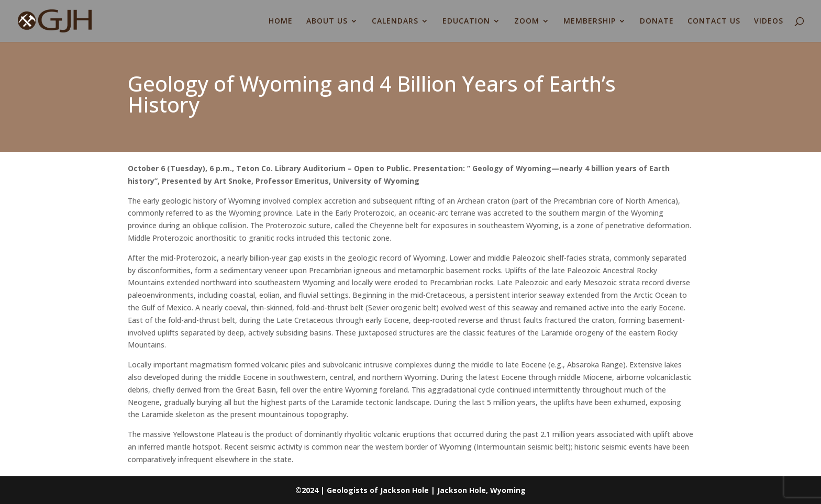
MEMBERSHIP (590, 21)
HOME (281, 21)
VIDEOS (769, 21)
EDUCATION (466, 21)
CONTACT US (714, 21)
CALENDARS (395, 21)
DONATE (657, 21)
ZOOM (527, 21)
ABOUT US (327, 21)
